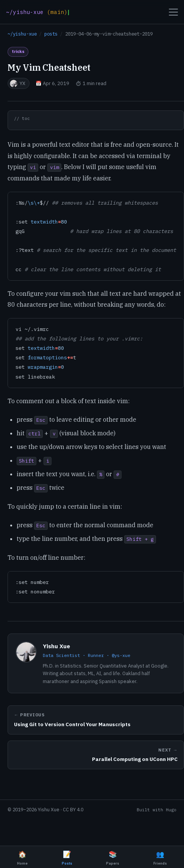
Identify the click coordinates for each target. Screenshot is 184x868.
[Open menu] (173, 12)
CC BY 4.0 (73, 809)
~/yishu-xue (22, 34)
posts (51, 34)
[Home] (37, 12)
